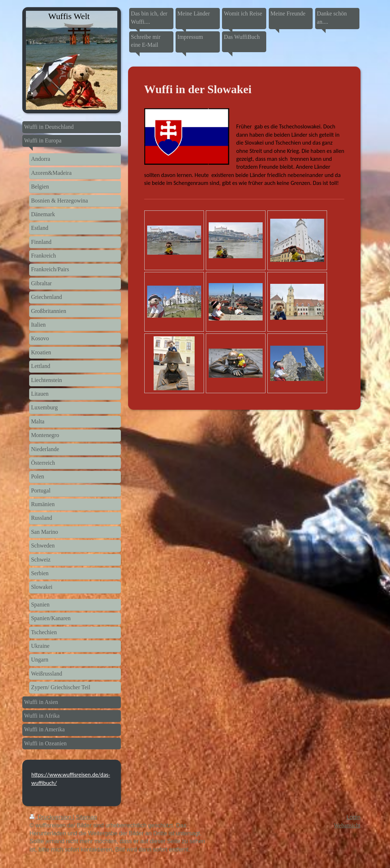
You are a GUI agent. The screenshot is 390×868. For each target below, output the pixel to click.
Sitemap (87, 817)
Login (353, 817)
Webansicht (347, 825)
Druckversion (51, 817)
